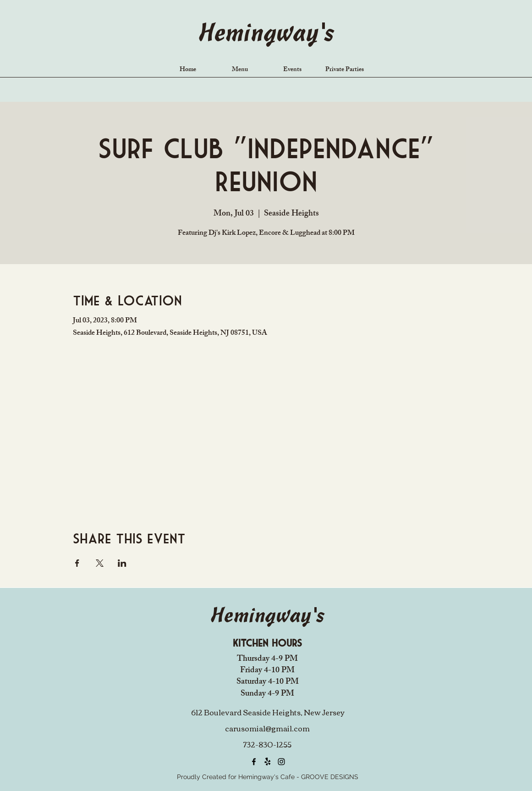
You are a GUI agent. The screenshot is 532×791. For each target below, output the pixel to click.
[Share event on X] (100, 563)
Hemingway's (266, 35)
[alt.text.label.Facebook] (254, 762)
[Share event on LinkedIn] (122, 563)
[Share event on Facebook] (77, 563)
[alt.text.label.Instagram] (281, 762)
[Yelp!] (268, 762)
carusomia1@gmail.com (267, 728)
